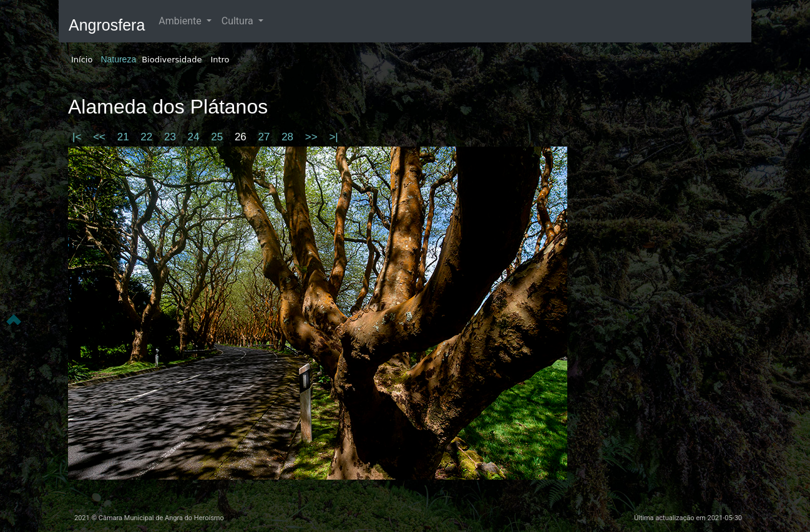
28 (289, 137)
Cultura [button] (239, 21)
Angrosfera (107, 25)
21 (125, 137)
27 (266, 137)
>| (333, 137)
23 (172, 137)
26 (242, 137)
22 (148, 137)
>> (313, 137)
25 (218, 137)
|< (78, 137)
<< (101, 137)
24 (195, 137)
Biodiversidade (172, 60)
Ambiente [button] (181, 21)
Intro (220, 60)
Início (82, 60)
